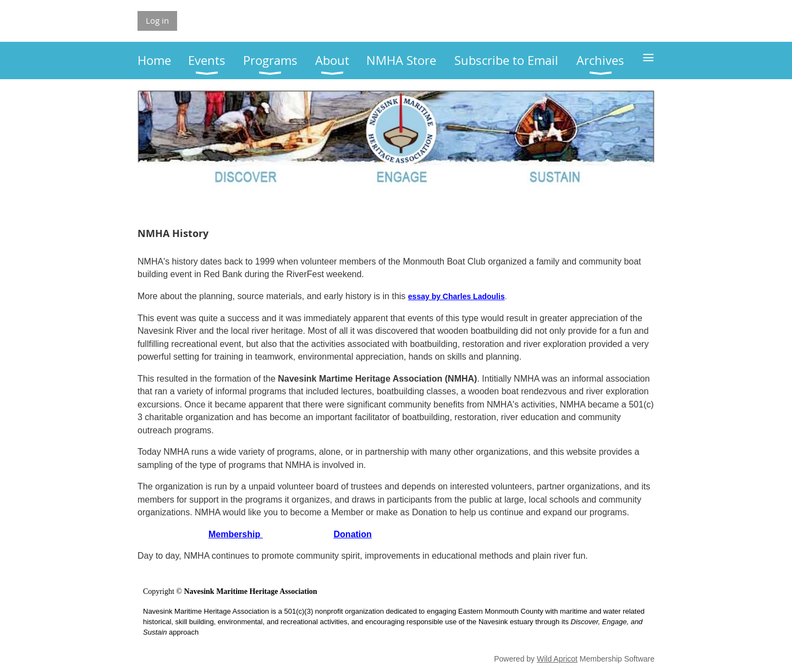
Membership (236, 534)
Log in (157, 20)
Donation (353, 534)
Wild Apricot (557, 659)
